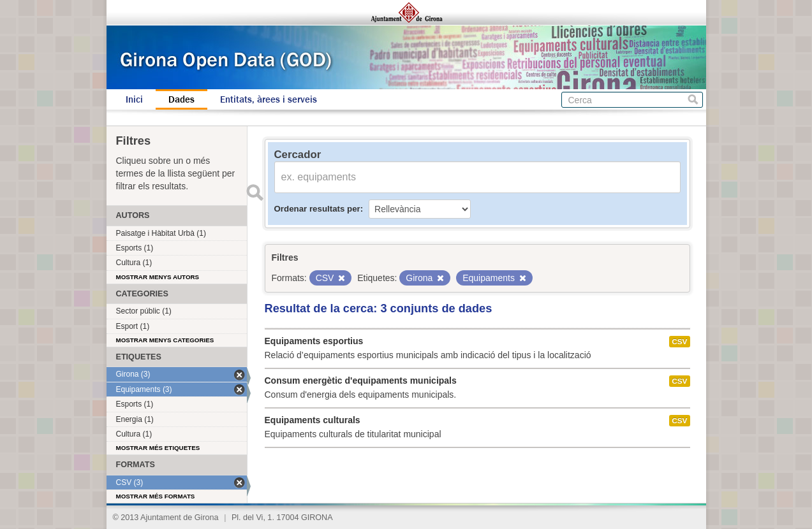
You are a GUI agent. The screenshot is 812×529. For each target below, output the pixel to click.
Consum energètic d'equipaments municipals (361, 380)
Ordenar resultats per (317, 209)
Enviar (255, 192)
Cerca (693, 100)
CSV (679, 342)
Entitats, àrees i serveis (269, 99)
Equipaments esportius (314, 341)
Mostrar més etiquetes (158, 448)
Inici (134, 99)
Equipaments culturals (313, 420)
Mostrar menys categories (165, 340)
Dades (181, 99)
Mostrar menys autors (158, 277)
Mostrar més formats (156, 496)
